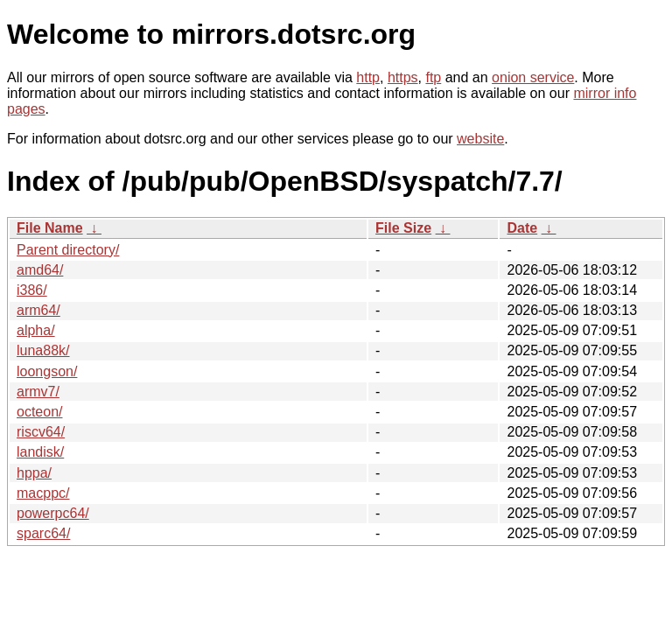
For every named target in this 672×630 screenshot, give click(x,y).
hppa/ (34, 473)
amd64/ (40, 270)
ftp (433, 77)
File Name (50, 228)
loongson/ (47, 371)
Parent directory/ (68, 250)
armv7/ (38, 392)
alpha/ (36, 330)
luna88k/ (43, 350)
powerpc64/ (53, 513)
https (403, 77)
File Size (403, 228)
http (368, 77)
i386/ (32, 290)
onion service (533, 77)
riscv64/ (41, 432)
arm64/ (38, 310)
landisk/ (40, 452)
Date (522, 228)
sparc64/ (43, 533)
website (480, 139)
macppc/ (43, 493)
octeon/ (39, 412)
